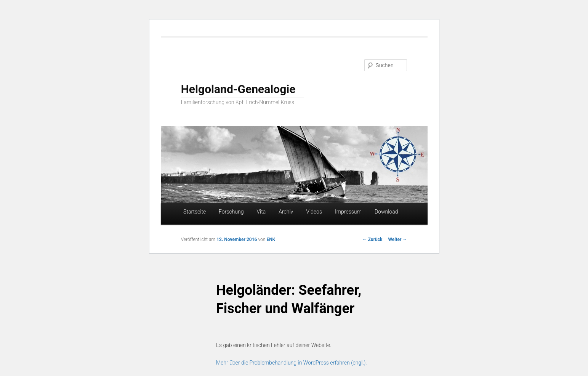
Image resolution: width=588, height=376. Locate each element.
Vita (261, 212)
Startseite (195, 212)
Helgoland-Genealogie (238, 89)
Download (386, 212)
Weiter (397, 239)
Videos (314, 212)
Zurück (373, 239)
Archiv (286, 212)
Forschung (231, 212)
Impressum (348, 212)
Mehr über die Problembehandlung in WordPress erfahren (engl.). (292, 363)
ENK (271, 239)
